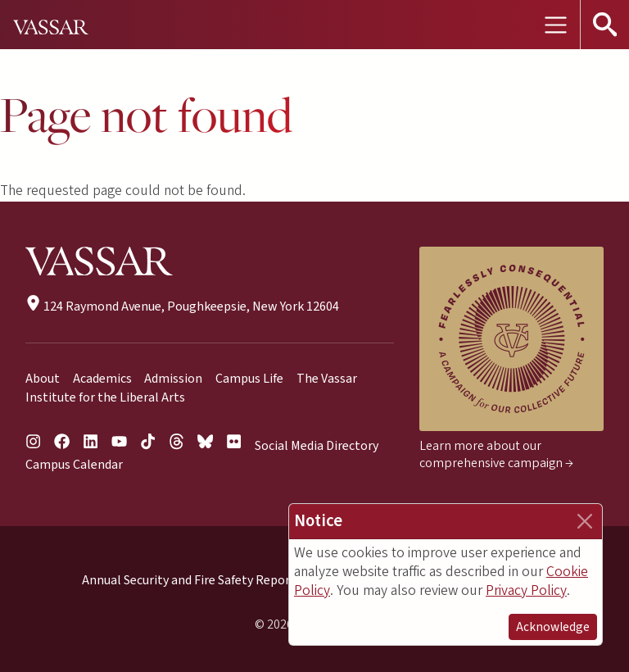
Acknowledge (553, 627)
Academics (102, 379)
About (43, 379)
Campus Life (249, 379)
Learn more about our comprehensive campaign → (496, 454)
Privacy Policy (526, 590)
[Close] (585, 521)
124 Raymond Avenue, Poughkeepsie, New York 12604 (182, 306)
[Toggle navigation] (555, 25)
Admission (173, 379)
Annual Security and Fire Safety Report (189, 580)
